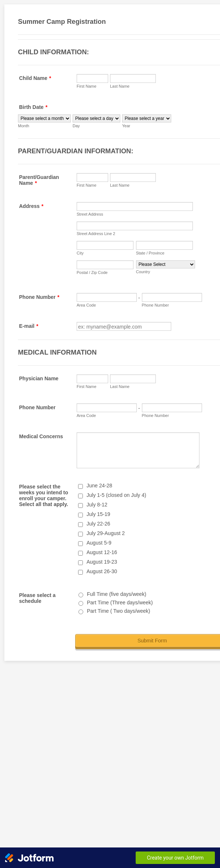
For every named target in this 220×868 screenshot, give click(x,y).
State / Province (150, 253)
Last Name (120, 86)
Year (126, 126)
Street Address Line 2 (96, 234)
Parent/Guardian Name (39, 180)
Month (24, 126)
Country (143, 272)
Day (76, 126)
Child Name (35, 78)
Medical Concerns (41, 436)
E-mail (29, 326)
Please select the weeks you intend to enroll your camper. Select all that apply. (44, 495)
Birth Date (33, 107)
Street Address (90, 214)
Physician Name (39, 378)
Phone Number (39, 297)
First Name (87, 86)
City (80, 253)
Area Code (86, 305)
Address (31, 206)
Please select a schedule (37, 598)
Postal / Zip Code (92, 272)
